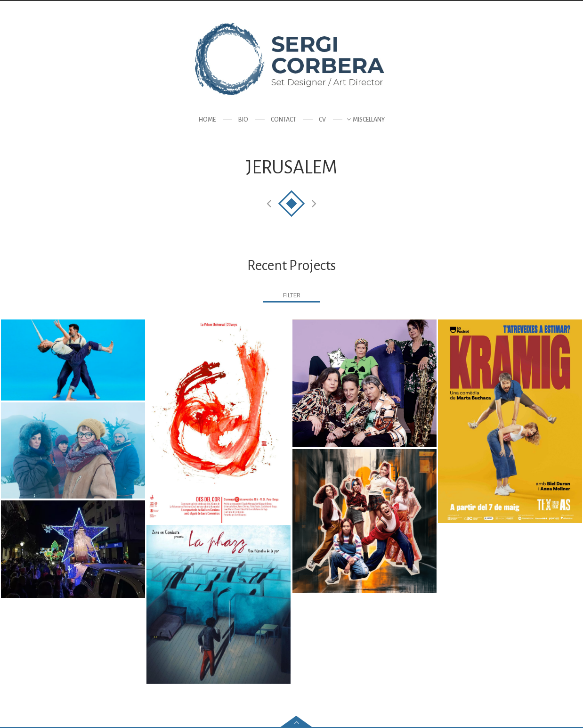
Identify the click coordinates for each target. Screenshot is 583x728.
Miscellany (369, 120)
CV (322, 120)
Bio (243, 120)
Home (207, 120)
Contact (283, 120)
